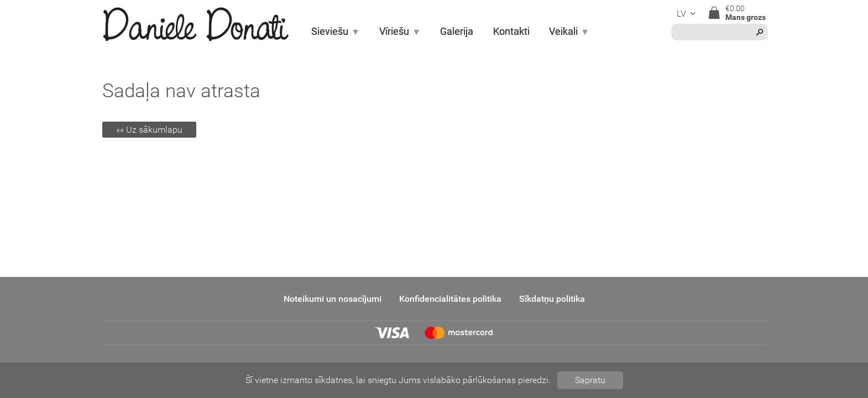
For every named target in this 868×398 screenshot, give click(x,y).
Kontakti (511, 32)
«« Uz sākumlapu (149, 130)
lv (688, 14)
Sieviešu (336, 32)
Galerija (457, 32)
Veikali (569, 32)
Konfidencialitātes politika (450, 299)
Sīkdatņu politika (552, 299)
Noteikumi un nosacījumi (333, 299)
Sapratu (590, 380)
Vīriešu (400, 32)
